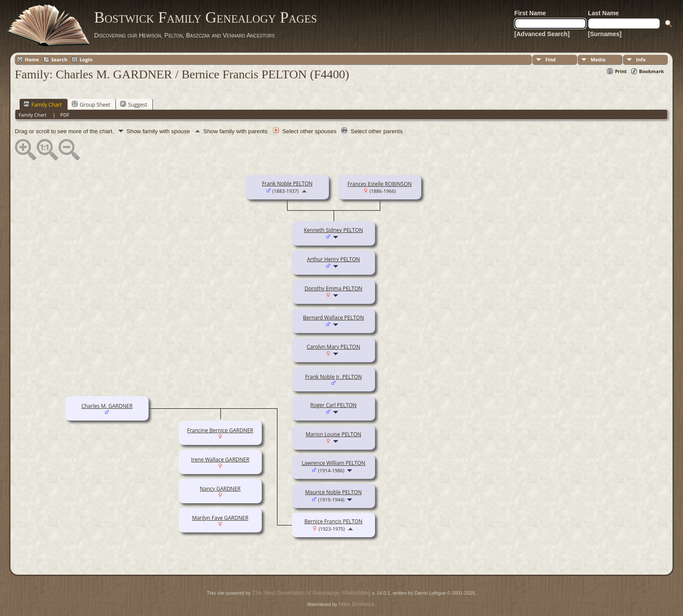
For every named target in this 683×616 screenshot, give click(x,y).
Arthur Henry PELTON (334, 259)
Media (598, 59)
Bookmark (651, 71)
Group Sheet (91, 104)
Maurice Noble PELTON (334, 492)
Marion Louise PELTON (334, 434)
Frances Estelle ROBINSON (380, 184)
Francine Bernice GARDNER (220, 430)
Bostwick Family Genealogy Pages (206, 17)
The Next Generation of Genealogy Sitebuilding (311, 593)
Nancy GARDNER (220, 489)
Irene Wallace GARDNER (220, 459)
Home (32, 59)
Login (86, 59)
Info (641, 59)
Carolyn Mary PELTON (333, 347)
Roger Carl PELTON (333, 405)
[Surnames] (605, 34)
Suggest (134, 104)
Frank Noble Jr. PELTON (333, 377)
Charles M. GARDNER (107, 406)
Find (551, 59)
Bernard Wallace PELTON (334, 318)
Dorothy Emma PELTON (333, 288)
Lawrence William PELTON (333, 463)
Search (59, 59)
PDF (65, 115)
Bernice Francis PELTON (333, 521)
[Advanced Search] (542, 34)
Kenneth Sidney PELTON (334, 230)
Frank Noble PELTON (287, 183)
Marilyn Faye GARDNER (220, 518)
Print (621, 71)
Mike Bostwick (356, 604)
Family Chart (43, 104)
